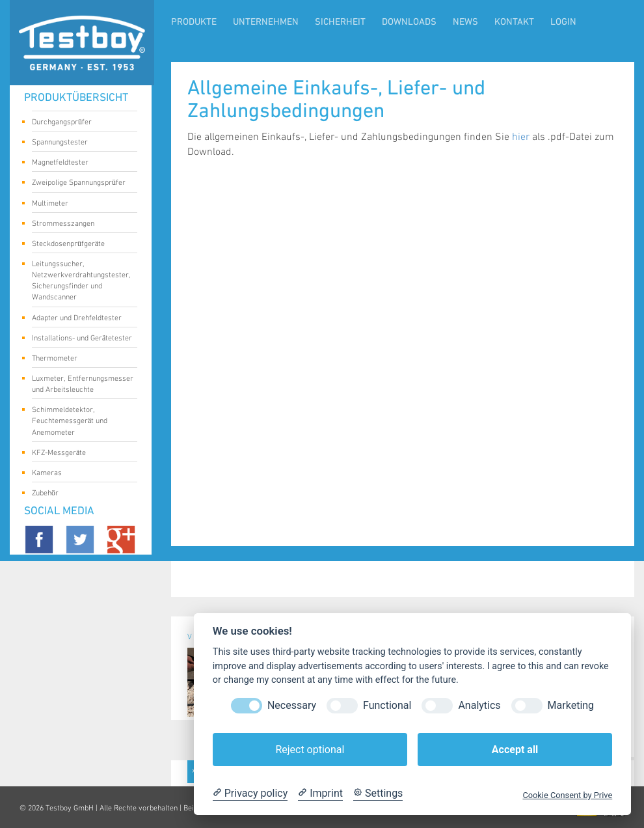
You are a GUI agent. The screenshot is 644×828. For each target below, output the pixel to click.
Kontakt (514, 22)
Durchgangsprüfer (80, 123)
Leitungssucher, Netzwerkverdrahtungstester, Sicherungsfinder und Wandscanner (81, 281)
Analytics (479, 705)
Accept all (515, 750)
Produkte (194, 22)
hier (521, 137)
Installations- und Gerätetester (82, 339)
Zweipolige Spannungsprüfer (80, 184)
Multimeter (80, 204)
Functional (387, 705)
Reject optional (310, 750)
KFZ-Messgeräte (80, 454)
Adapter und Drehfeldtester (80, 319)
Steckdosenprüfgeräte (80, 245)
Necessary (292, 705)
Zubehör (80, 494)
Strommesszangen (80, 225)
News (465, 22)
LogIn (563, 22)
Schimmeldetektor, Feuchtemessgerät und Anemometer (80, 421)
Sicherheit (340, 22)
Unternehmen (266, 22)
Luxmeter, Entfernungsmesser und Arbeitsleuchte (83, 384)
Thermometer (80, 359)
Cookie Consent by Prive (567, 795)
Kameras (80, 474)
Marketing (571, 705)
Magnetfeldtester (80, 163)
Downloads (409, 22)
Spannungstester (80, 143)
